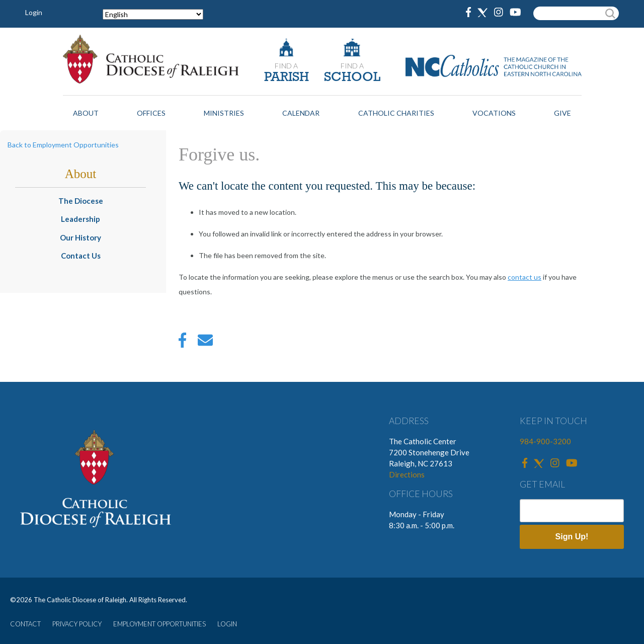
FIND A (286, 66)
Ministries (224, 113)
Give (562, 113)
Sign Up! (572, 537)
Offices (151, 113)
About (86, 113)
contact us (525, 277)
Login (34, 12)
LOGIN (227, 624)
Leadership (80, 219)
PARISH (287, 78)
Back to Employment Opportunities (63, 145)
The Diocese (81, 201)
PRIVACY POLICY (77, 624)
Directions (407, 474)
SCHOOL (352, 78)
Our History (80, 237)
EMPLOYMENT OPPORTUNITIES (159, 624)
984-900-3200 (545, 441)
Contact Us (81, 256)
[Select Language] (153, 14)
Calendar (301, 113)
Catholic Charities (396, 113)
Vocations (494, 113)
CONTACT (25, 624)
